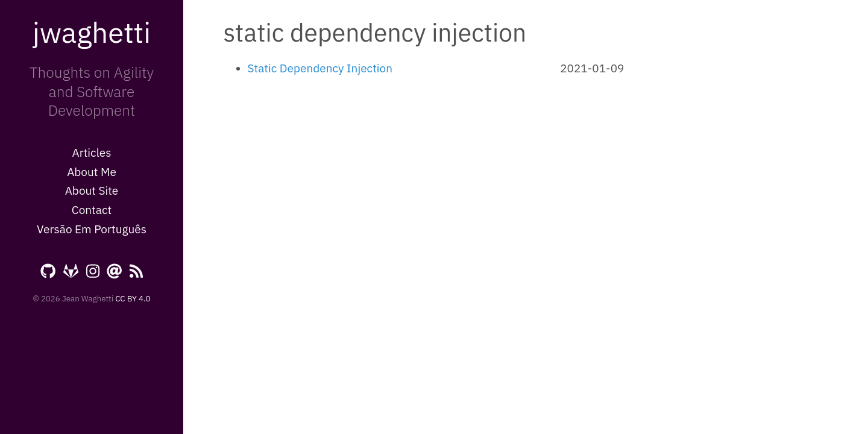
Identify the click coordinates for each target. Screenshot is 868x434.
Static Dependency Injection (320, 68)
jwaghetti (92, 32)
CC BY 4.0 (133, 298)
